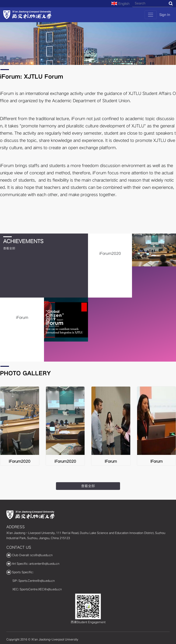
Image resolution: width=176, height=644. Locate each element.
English (120, 4)
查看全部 (9, 248)
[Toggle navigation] (151, 15)
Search (171, 3)
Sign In (165, 15)
